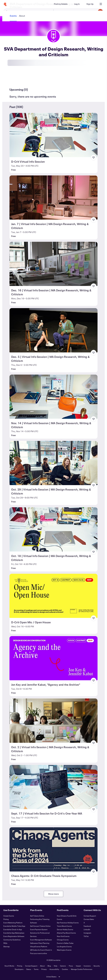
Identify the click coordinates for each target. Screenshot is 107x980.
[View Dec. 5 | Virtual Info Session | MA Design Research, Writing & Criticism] (54, 330)
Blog (49, 966)
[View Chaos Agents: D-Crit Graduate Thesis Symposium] (54, 849)
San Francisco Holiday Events (68, 923)
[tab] (14, 79)
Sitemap (7, 946)
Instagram (87, 933)
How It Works (9, 966)
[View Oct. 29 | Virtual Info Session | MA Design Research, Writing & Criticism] (54, 463)
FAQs (5, 943)
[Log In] (77, 4)
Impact (78, 966)
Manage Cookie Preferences (82, 969)
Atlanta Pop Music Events (66, 933)
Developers (19, 969)
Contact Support (90, 916)
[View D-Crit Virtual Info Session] (54, 135)
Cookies (65, 969)
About (42, 966)
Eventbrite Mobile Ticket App (14, 926)
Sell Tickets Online (37, 916)
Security (97, 966)
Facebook (87, 926)
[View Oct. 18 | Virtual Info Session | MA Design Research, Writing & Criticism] (54, 529)
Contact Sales (89, 919)
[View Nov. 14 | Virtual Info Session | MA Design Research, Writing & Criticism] (54, 397)
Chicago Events (63, 940)
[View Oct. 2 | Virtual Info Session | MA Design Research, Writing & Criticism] (54, 721)
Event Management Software (41, 940)
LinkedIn (87, 929)
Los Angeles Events (64, 946)
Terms (36, 969)
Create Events (9, 916)
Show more (53, 894)
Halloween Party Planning (40, 943)
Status (29, 969)
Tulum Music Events (64, 926)
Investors (87, 966)
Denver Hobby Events (65, 929)
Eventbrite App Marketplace (14, 933)
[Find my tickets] (61, 4)
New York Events (63, 936)
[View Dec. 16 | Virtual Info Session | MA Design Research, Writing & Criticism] (54, 264)
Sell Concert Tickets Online (40, 926)
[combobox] (78, 12)
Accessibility (54, 969)
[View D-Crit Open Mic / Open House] (54, 596)
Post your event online (39, 953)
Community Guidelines (12, 940)
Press (71, 966)
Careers (63, 966)
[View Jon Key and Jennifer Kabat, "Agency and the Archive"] (54, 658)
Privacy (44, 969)
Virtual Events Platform (39, 946)
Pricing (6, 919)
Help (56, 966)
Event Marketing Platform (13, 923)
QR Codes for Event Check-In (41, 950)
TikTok (86, 936)
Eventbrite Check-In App (13, 929)
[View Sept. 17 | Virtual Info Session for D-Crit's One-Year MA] (54, 787)
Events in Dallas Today (65, 943)
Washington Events (64, 950)
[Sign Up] (90, 4)
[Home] (5, 4)
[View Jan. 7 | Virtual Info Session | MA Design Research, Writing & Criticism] (54, 198)
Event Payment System (39, 929)
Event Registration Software (14, 936)
